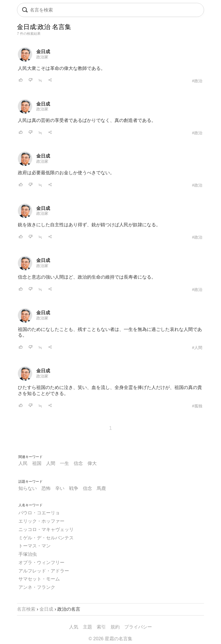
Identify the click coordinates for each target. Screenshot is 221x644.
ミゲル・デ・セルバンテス (46, 538)
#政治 (197, 81)
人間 (51, 463)
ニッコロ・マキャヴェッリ (46, 529)
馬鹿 (101, 488)
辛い (60, 488)
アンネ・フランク (37, 587)
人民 (23, 463)
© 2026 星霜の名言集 (110, 639)
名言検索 (26, 609)
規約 (115, 627)
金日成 (43, 52)
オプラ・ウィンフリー (41, 562)
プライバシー (138, 627)
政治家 (42, 57)
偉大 (92, 463)
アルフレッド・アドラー (44, 571)
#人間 (197, 348)
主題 (87, 627)
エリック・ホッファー (41, 521)
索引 (101, 627)
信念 (78, 463)
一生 (64, 463)
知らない (28, 488)
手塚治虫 (28, 554)
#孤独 (197, 406)
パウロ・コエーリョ (39, 513)
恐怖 (46, 488)
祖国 (37, 463)
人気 (74, 627)
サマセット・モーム (39, 579)
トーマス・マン (35, 546)
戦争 (74, 488)
